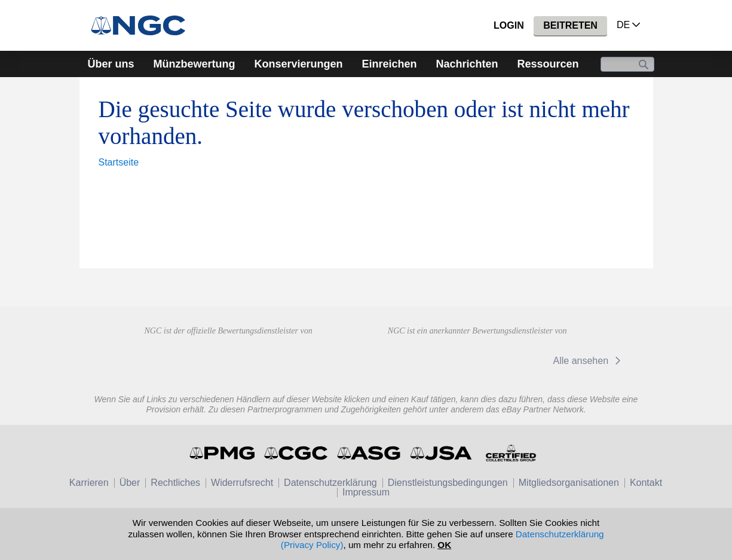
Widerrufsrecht (242, 483)
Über (130, 483)
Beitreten (570, 25)
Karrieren (89, 483)
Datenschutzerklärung (330, 483)
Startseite (119, 162)
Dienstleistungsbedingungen (448, 483)
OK (444, 545)
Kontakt (646, 483)
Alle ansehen (589, 361)
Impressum (366, 492)
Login (509, 25)
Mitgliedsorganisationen (569, 483)
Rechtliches (175, 483)
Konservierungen (298, 64)
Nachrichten (467, 64)
